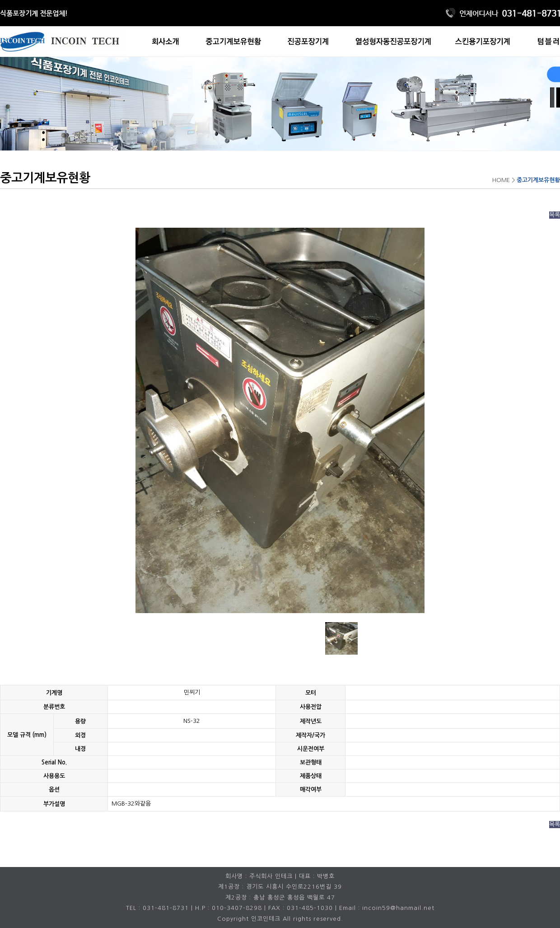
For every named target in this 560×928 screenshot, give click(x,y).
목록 (555, 215)
